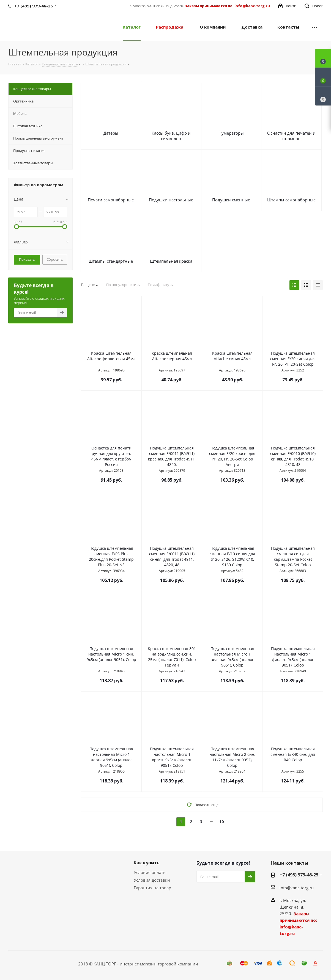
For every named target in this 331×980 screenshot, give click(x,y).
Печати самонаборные (111, 200)
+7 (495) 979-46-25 (299, 875)
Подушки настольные (171, 200)
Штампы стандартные (111, 261)
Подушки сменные (231, 200)
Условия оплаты (150, 872)
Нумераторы (231, 133)
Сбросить (55, 259)
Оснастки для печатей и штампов (291, 136)
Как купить (147, 863)
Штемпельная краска (171, 261)
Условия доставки (152, 880)
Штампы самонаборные (291, 200)
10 (221, 822)
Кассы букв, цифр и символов (171, 136)
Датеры (111, 133)
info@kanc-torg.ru (297, 888)
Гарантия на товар (152, 888)
